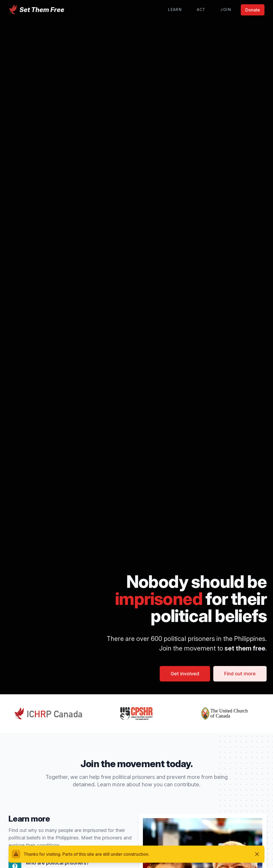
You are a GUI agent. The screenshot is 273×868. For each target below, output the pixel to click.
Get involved (185, 674)
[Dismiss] (257, 854)
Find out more (240, 674)
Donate (253, 10)
